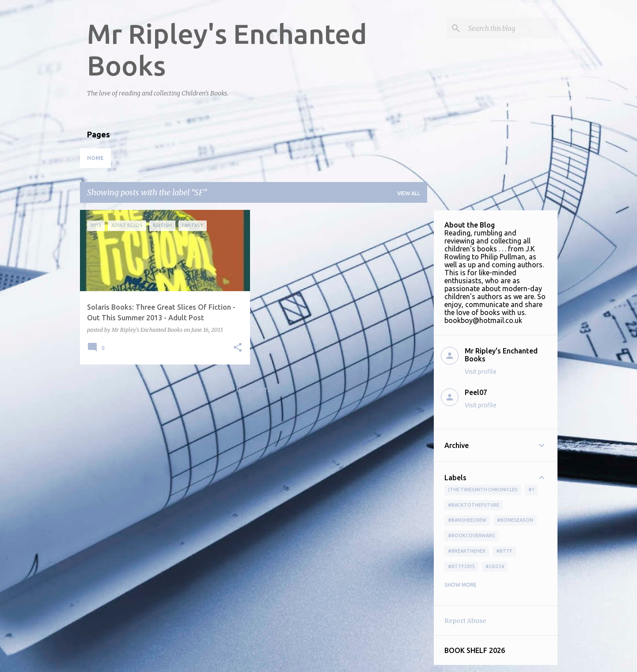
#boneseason (515, 520)
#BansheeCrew (467, 520)
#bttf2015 (461, 566)
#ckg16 (495, 566)
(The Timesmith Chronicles (483, 490)
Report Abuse (465, 621)
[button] (238, 348)
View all (409, 193)
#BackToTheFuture (474, 505)
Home (95, 158)
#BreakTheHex (467, 551)
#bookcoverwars (472, 535)
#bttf (504, 551)
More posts (254, 390)
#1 (531, 490)
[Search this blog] (511, 28)
